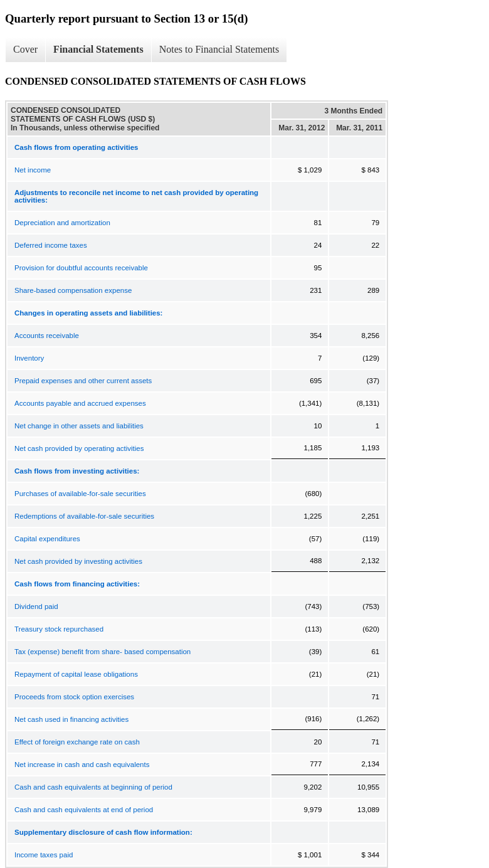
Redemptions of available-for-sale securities (84, 516)
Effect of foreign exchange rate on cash (77, 742)
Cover (25, 49)
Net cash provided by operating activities (79, 448)
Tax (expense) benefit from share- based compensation (103, 652)
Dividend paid (36, 606)
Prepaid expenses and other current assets (83, 381)
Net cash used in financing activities (71, 719)
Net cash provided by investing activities (78, 561)
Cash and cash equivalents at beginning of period (93, 787)
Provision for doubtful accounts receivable (81, 268)
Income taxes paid (44, 855)
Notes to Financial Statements (219, 49)
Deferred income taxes (51, 245)
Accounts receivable (47, 336)
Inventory (29, 358)
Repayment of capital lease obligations (76, 674)
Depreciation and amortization (62, 223)
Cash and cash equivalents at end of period (84, 810)
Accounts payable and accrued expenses (80, 403)
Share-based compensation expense (73, 290)
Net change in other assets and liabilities (79, 426)
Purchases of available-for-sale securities (80, 494)
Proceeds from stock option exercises (74, 697)
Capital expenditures (47, 539)
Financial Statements (98, 49)
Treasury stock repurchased (59, 629)
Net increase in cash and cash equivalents (82, 765)
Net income (33, 170)
